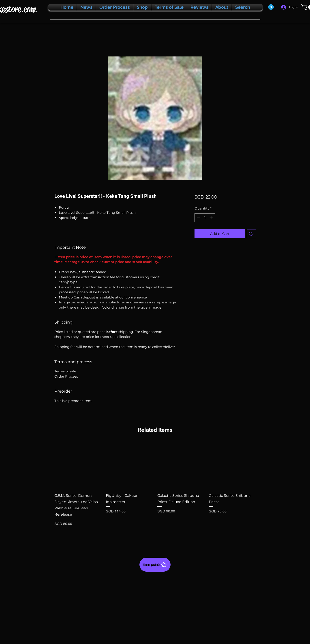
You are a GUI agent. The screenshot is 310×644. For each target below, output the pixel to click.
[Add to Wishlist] (251, 234)
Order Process (66, 376)
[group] (155, 490)
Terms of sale (65, 371)
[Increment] (212, 218)
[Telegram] (271, 7)
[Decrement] (198, 218)
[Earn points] (155, 565)
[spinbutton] (205, 218)
